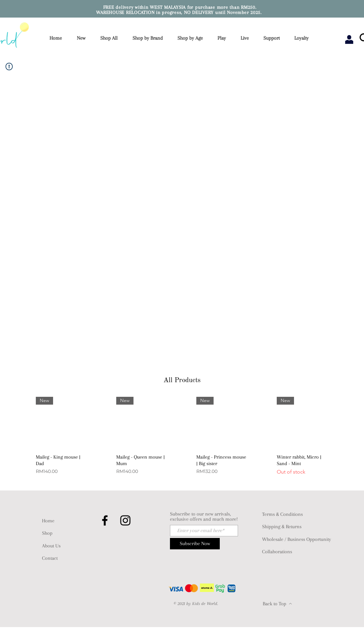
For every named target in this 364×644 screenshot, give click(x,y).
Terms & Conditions (282, 514)
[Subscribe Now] (195, 544)
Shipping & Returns (282, 527)
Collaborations (277, 552)
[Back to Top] (277, 604)
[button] (150, 38)
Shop (47, 533)
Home (48, 521)
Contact (50, 558)
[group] (182, 442)
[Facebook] (105, 520)
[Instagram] (125, 520)
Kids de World (205, 604)
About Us (51, 546)
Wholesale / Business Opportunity (297, 539)
